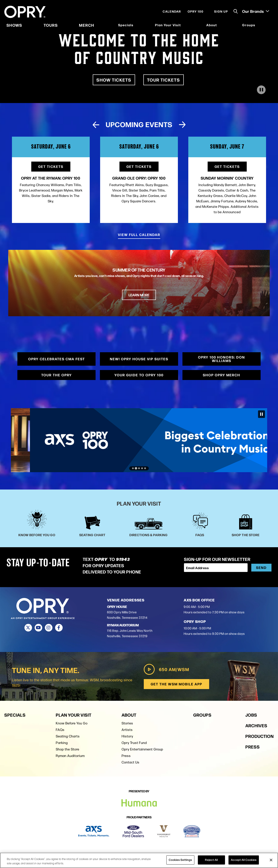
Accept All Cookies (244, 860)
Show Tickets (114, 80)
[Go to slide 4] (142, 468)
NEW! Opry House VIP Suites (139, 359)
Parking (62, 743)
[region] (139, 860)
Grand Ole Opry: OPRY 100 (139, 178)
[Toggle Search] (236, 11)
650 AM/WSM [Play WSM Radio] (166, 669)
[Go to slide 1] (133, 468)
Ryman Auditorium (70, 756)
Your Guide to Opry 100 (139, 375)
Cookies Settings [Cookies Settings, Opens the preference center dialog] (180, 860)
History (127, 736)
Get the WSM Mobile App (176, 684)
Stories (127, 723)
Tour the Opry (57, 375)
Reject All (211, 860)
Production (260, 736)
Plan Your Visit (168, 25)
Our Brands (256, 11)
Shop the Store (68, 749)
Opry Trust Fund (134, 743)
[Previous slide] (96, 125)
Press (126, 756)
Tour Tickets (164, 80)
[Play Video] (261, 90)
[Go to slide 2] (136, 468)
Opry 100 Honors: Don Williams (222, 359)
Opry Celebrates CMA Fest (57, 359)
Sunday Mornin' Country (227, 178)
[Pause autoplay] (261, 414)
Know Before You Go (72, 723)
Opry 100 (196, 11)
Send (261, 567)
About (212, 25)
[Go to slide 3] (139, 468)
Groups (249, 25)
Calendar (172, 11)
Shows (14, 25)
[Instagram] (49, 628)
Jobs (251, 715)
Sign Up (221, 11)
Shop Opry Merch (222, 375)
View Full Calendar (139, 235)
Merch (87, 25)
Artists (127, 730)
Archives (256, 725)
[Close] (271, 860)
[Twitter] (28, 628)
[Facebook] (59, 628)
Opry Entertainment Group (142, 749)
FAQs (60, 730)
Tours (51, 25)
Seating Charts (68, 736)
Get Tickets (51, 166)
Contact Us (131, 762)
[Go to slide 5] (145, 468)
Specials (126, 25)
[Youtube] (38, 628)
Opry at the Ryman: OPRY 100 (51, 178)
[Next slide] (182, 125)
